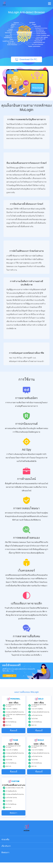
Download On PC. (27, 59)
